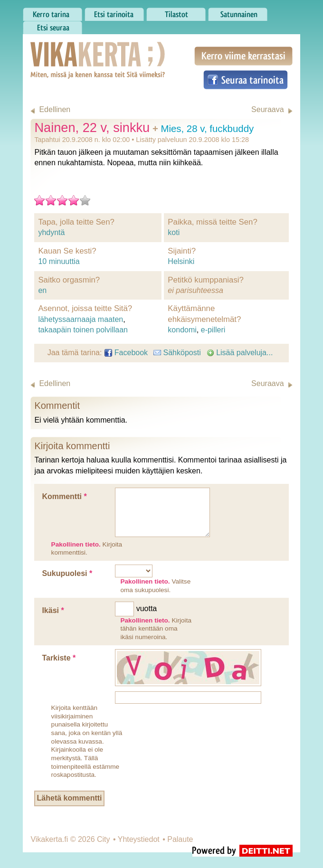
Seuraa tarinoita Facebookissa (246, 80)
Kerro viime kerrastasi (243, 56)
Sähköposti (177, 353)
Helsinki (181, 261)
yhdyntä (51, 232)
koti (174, 232)
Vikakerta (74, 50)
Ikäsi (53, 610)
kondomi (182, 330)
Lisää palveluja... (240, 353)
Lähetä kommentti (70, 798)
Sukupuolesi (67, 573)
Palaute (180, 839)
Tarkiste (59, 658)
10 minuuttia (59, 261)
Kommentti (64, 496)
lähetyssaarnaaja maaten (81, 319)
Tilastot (176, 12)
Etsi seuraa (52, 25)
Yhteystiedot (139, 839)
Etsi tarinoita (114, 12)
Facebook (126, 353)
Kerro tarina (52, 12)
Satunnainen (238, 12)
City (104, 839)
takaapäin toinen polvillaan (83, 330)
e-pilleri (213, 330)
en (42, 290)
